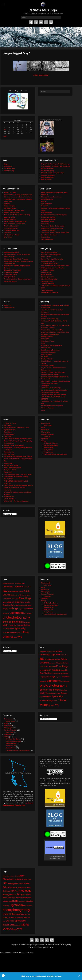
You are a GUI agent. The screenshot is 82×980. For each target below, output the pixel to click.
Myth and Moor (9, 454)
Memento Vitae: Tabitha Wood (14, 445)
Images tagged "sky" (16, 53)
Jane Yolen (8, 436)
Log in (6, 164)
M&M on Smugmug (48, 171)
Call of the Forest (47, 199)
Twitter (36, 22)
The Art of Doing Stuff (11, 226)
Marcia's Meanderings (51, 445)
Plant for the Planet (48, 222)
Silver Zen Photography (49, 279)
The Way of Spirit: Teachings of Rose (54, 395)
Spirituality (45, 439)
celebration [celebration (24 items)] (21, 595)
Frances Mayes (9, 434)
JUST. (43, 343)
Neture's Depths (47, 213)
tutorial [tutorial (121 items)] (25, 632)
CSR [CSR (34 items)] (12, 599)
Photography (46, 432)
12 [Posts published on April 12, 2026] (5, 129)
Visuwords (8, 490)
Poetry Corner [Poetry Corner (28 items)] (14, 625)
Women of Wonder (48, 408)
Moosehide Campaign (49, 352)
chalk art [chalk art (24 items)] (28, 595)
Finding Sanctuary (47, 337)
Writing (44, 441)
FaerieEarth (8, 432)
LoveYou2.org (46, 348)
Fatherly (7, 204)
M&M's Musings (43, 10)
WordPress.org (9, 171)
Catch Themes (49, 947)
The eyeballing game (11, 228)
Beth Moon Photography (49, 252)
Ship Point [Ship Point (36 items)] (10, 628)
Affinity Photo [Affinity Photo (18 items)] (27, 587)
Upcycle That (46, 237)
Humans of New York (48, 261)
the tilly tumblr (9, 479)
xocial (43, 410)
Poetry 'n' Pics (48, 450)
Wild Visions (8, 237)
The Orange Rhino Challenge (51, 388)
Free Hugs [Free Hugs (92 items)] (25, 598)
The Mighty (45, 386)
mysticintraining (47, 354)
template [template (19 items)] (18, 633)
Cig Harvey (8, 425)
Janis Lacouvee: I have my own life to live (18, 439)
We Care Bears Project (12, 235)
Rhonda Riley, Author (11, 465)
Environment (46, 423)
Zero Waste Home (47, 239)
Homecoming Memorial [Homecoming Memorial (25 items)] (23, 605)
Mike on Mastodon (47, 177)
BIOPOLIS (45, 195)
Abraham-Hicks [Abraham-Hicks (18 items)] (14, 584)
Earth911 (44, 201)
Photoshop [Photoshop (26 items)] (26, 622)
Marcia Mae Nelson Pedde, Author (53, 173)
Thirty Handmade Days (12, 230)
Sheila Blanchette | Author (13, 468)
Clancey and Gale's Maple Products (16, 259)
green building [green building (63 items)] (15, 602)
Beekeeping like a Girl (11, 252)
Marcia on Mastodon (48, 175)
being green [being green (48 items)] (13, 591)
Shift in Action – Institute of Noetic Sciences (56, 381)
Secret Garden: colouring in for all (15, 222)
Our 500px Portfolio (48, 270)
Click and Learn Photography (51, 255)
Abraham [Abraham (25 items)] (6, 584)
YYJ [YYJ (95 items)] (20, 637)
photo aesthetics (47, 275)
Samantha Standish (48, 366)
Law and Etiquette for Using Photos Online (55, 266)
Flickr (41, 22)
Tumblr (46, 22)
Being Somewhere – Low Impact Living (54, 192)
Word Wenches (9, 497)
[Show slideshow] (41, 75)
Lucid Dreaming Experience (51, 350)
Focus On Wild (46, 257)
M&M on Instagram (48, 168)
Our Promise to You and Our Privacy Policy (58, 945)
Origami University (10, 219)
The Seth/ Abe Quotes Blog (50, 392)
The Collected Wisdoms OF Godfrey (16, 477)
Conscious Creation (48, 328)
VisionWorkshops (47, 290)
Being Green (48, 425)
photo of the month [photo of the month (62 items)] (12, 622)
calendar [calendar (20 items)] (15, 595)
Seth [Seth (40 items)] (26, 625)
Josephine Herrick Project (50, 263)
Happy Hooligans (10, 206)
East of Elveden (47, 204)
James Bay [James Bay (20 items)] (6, 613)
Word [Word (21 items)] (15, 637)
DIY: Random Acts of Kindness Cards (17, 428)
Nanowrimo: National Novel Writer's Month (18, 456)
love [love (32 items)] (25, 613)
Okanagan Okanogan (48, 219)
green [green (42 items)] (5, 602)
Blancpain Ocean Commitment (51, 197)
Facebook (31, 22)
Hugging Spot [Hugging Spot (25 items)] (7, 609)
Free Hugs (47, 436)
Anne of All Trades (10, 192)
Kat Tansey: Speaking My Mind (52, 346)
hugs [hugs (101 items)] (15, 608)
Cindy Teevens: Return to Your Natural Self (56, 325)
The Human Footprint (48, 230)
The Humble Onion (10, 275)
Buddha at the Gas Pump (50, 319)
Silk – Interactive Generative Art (15, 224)
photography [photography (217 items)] (21, 617)
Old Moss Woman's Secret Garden (53, 268)
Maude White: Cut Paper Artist (14, 210)
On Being (44, 357)
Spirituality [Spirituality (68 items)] (20, 628)
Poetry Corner (48, 452)
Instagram (51, 22)
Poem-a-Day (8, 463)
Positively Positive (47, 359)
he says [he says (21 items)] (25, 602)
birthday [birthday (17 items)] (21, 591)
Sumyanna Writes (47, 281)
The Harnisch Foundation (50, 383)
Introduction (45, 430)
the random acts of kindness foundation (54, 390)
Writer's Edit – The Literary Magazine (16, 501)
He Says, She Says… (51, 443)
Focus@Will (45, 339)
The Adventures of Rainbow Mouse (55, 454)
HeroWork (45, 206)
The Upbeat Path (10, 277)
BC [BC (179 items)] (5, 591)
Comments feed (9, 168)
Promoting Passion (48, 277)
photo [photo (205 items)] (7, 617)
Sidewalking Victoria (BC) (13, 270)
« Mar (5, 136)
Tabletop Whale (9, 308)
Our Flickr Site (46, 272)
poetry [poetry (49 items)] (6, 625)
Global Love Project (48, 341)
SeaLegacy (45, 224)
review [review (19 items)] (21, 625)
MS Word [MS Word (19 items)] (30, 613)
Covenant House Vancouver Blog (52, 330)
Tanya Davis (8, 472)
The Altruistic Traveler (11, 272)
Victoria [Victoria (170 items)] (8, 637)
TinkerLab (7, 233)
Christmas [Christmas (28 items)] (6, 599)
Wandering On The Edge (50, 292)
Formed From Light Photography (52, 259)
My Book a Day (9, 452)
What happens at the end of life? (52, 406)
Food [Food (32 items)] (17, 599)
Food (43, 428)
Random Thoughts (48, 434)
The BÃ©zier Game (48, 283)
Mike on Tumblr (46, 180)
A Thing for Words (10, 423)
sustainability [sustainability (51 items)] (9, 632)
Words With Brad (10, 499)
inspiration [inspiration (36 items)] (29, 609)
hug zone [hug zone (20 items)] (21, 609)
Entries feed (8, 166)
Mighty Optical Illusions (12, 213)
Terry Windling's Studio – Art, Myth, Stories (18, 474)
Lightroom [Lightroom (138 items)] (16, 613)
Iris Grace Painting (10, 208)
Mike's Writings (49, 448)
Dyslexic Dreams (10, 430)
